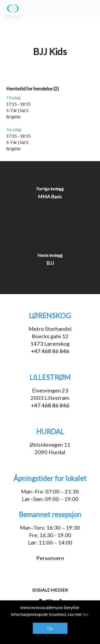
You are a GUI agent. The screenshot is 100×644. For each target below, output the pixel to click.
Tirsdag (13, 97)
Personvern (50, 558)
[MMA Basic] (50, 194)
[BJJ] (50, 261)
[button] (92, 11)
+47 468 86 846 (50, 351)
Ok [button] (50, 628)
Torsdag (14, 129)
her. (86, 614)
